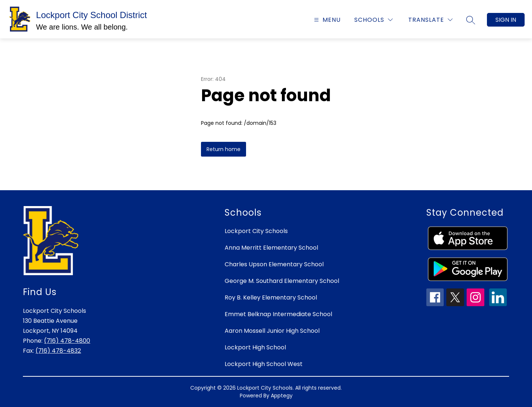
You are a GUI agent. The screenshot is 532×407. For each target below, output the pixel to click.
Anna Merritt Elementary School (271, 248)
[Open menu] (326, 20)
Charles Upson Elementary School (274, 264)
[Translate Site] (430, 20)
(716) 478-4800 (67, 341)
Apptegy (282, 396)
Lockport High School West (264, 364)
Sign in (506, 20)
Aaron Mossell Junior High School (272, 331)
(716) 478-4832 (58, 351)
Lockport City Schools (256, 231)
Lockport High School (255, 347)
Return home (224, 149)
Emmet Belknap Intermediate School (278, 314)
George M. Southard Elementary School (282, 281)
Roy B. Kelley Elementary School (271, 297)
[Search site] (471, 20)
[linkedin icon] (498, 304)
